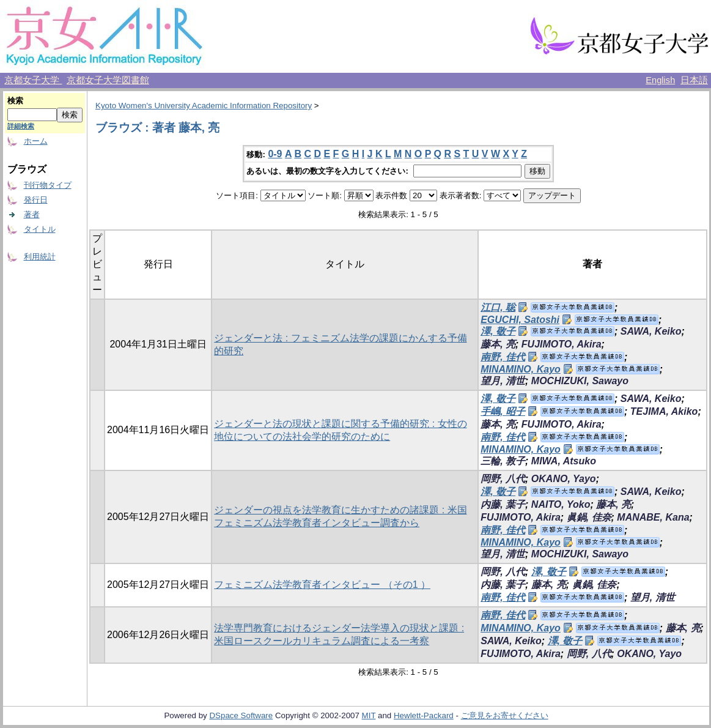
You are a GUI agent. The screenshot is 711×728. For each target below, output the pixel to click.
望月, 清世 (503, 381)
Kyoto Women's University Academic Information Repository (204, 106)
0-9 (275, 154)
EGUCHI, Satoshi (520, 320)
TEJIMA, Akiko (664, 411)
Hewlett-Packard (424, 715)
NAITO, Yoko (561, 504)
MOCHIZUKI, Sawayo (580, 381)
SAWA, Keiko (651, 331)
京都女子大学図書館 (108, 80)
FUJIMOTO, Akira (562, 344)
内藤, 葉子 (503, 504)
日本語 (694, 80)
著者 (32, 214)
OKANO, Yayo (564, 479)
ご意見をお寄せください (505, 715)
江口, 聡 (498, 307)
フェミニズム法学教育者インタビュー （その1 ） (322, 585)
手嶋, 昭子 (503, 411)
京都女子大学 (33, 80)
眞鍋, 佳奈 (589, 517)
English (660, 80)
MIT (369, 715)
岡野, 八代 (503, 479)
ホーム (36, 141)
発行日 (36, 200)
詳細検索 (21, 126)
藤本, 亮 (498, 344)
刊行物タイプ (48, 185)
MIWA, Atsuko (564, 461)
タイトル (40, 229)
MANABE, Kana (653, 517)
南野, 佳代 (503, 357)
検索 (15, 101)
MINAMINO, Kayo (521, 369)
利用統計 (40, 257)
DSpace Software (241, 715)
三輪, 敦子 (503, 461)
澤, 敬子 (498, 331)
